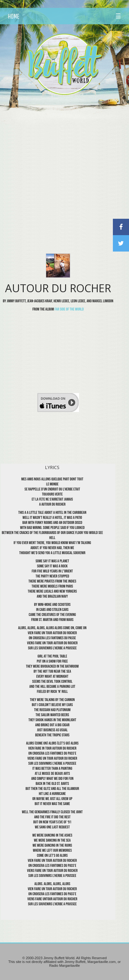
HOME (14, 16)
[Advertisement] (64, 166)
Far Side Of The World (69, 309)
